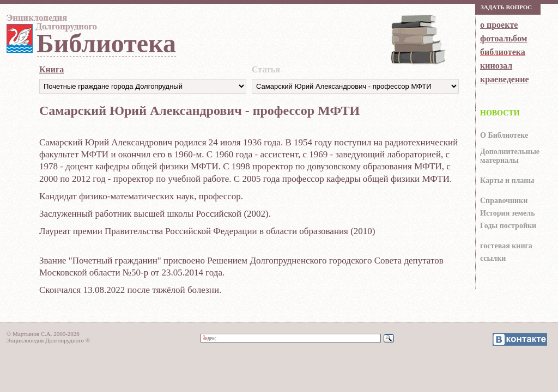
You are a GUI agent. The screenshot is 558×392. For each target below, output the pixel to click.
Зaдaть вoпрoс (506, 7)
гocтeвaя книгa (506, 246)
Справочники (504, 201)
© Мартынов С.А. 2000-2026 (43, 334)
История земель (508, 213)
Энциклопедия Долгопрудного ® (48, 340)
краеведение (504, 79)
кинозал (496, 66)
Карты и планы (507, 180)
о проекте (499, 25)
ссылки (493, 258)
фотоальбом (504, 38)
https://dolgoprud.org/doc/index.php (355, 86)
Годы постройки (508, 226)
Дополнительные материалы (510, 156)
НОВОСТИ (500, 113)
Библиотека (106, 43)
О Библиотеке (504, 135)
